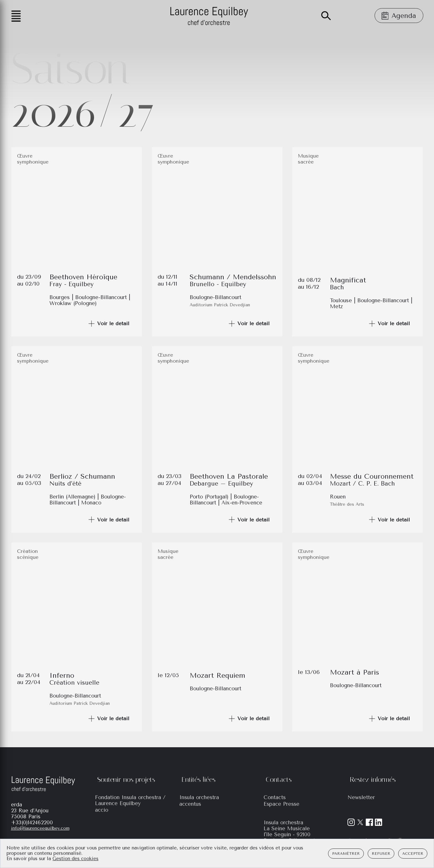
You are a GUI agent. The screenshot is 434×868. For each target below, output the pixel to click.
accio (102, 810)
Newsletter (361, 797)
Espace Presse (281, 804)
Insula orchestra (199, 797)
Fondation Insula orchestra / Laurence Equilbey (130, 800)
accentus (190, 804)
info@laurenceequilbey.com (40, 828)
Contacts (275, 797)
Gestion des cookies (75, 859)
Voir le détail (108, 324)
